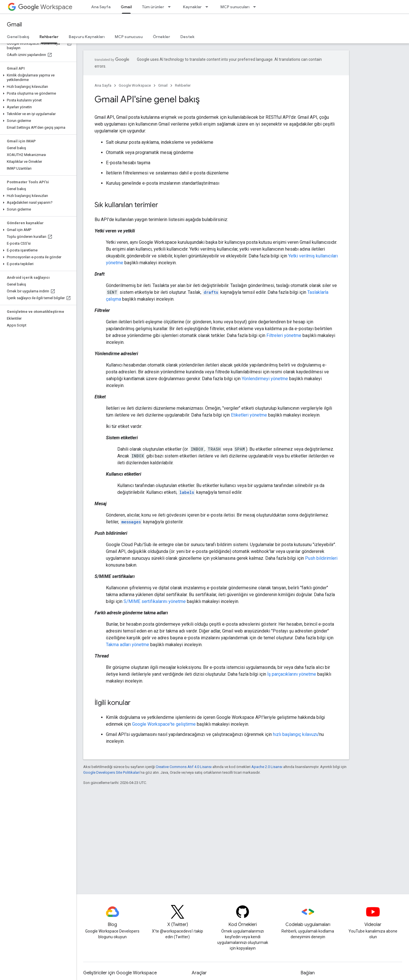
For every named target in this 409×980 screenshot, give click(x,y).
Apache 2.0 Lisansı (267, 767)
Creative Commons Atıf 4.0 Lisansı (184, 767)
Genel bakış (18, 37)
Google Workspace (135, 85)
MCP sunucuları (235, 7)
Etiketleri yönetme (249, 415)
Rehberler (183, 85)
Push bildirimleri (321, 558)
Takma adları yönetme (128, 645)
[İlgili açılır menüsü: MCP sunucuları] (256, 7)
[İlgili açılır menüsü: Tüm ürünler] (171, 7)
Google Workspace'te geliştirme (164, 724)
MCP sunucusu (129, 37)
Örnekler (161, 37)
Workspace (45, 7)
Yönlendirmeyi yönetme (265, 379)
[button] (37, 78)
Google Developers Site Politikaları (111, 772)
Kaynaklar (192, 7)
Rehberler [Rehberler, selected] (49, 37)
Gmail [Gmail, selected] (126, 7)
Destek (187, 37)
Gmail (14, 25)
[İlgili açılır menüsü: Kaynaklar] (208, 7)
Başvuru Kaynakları (87, 37)
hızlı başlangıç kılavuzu (296, 734)
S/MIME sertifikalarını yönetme (155, 601)
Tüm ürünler (153, 7)
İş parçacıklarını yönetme (292, 674)
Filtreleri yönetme (284, 335)
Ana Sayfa (101, 7)
